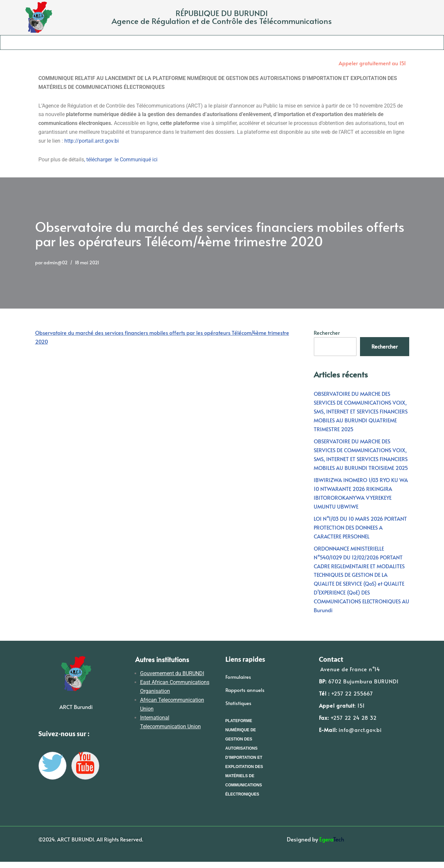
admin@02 (56, 263)
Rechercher (327, 333)
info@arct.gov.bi (360, 732)
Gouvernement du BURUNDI (172, 676)
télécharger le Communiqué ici (122, 161)
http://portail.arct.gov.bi (92, 142)
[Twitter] (53, 768)
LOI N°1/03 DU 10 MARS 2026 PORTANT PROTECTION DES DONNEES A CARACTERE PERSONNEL (360, 529)
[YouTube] (85, 768)
